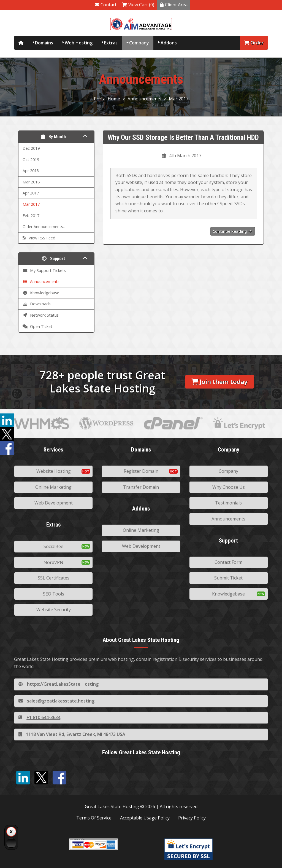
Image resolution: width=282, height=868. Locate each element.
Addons (169, 43)
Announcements (144, 99)
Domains (44, 43)
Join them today (219, 382)
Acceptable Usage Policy (145, 818)
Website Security (54, 610)
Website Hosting (54, 471)
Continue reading (232, 231)
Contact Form (228, 562)
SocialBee (53, 546)
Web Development (54, 503)
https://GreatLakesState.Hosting (59, 684)
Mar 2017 (179, 99)
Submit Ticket (228, 578)
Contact (106, 5)
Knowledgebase (228, 594)
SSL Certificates (54, 578)
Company (139, 43)
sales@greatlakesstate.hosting (56, 701)
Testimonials (228, 503)
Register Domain (141, 471)
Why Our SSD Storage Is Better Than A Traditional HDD (183, 137)
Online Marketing (53, 487)
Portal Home (107, 99)
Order (254, 43)
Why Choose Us (229, 487)
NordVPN (53, 562)
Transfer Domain (141, 487)
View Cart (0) (138, 5)
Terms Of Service (94, 818)
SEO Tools (54, 594)
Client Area (174, 5)
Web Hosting (79, 43)
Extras (111, 43)
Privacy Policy (192, 818)
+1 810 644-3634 (39, 717)
